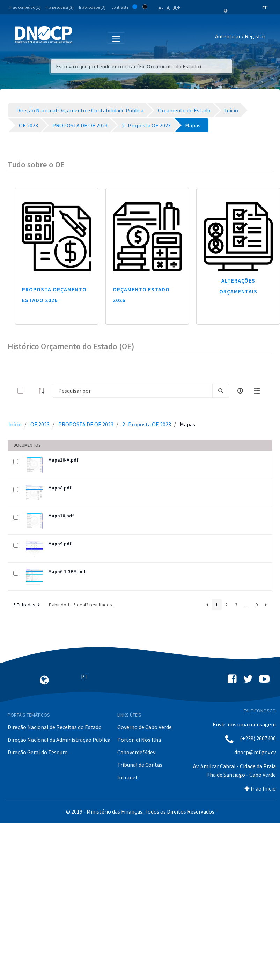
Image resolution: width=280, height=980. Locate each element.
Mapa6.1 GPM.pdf (67, 571)
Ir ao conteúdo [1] (25, 7)
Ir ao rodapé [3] (92, 7)
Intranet (128, 777)
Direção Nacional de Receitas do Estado (55, 727)
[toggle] (32, 391)
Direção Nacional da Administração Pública (59, 740)
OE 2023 (40, 424)
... (246, 605)
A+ (177, 8)
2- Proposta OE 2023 (147, 424)
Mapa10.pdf (61, 516)
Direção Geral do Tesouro (38, 752)
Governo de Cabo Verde (145, 727)
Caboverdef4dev (136, 752)
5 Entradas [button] (27, 605)
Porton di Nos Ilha (139, 740)
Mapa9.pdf (60, 544)
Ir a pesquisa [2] (60, 7)
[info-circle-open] (240, 391)
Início (15, 424)
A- (161, 8)
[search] (221, 391)
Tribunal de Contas (140, 765)
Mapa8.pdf (60, 488)
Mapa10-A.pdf (63, 460)
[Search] (132, 391)
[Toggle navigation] (82, 38)
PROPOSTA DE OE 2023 (86, 424)
